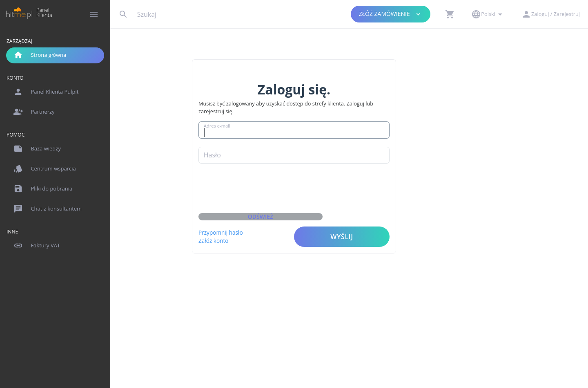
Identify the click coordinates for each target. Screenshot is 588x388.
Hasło (268, 149)
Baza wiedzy (37, 149)
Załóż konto (270, 234)
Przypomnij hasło (277, 226)
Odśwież (316, 211)
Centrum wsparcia (45, 169)
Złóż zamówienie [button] (391, 14)
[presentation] (317, 191)
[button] (450, 14)
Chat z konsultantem (48, 209)
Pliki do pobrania (43, 189)
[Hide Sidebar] (94, 14)
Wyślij (398, 231)
